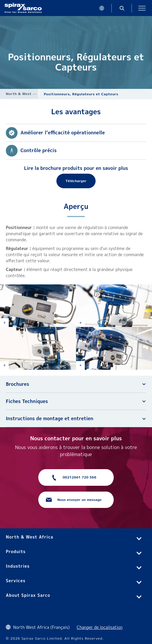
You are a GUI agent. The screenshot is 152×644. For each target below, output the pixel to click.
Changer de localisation (100, 627)
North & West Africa (25, 94)
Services (16, 581)
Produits (16, 551)
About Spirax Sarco (28, 595)
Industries (18, 566)
